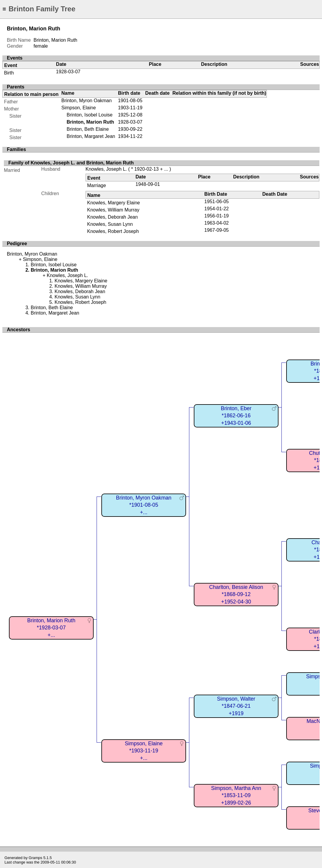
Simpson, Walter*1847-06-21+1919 (236, 706)
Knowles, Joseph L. (106, 169)
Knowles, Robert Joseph (113, 231)
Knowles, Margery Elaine (113, 203)
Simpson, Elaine (79, 108)
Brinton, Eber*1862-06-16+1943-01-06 (236, 416)
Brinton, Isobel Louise (89, 115)
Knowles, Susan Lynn (110, 224)
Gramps (35, 858)
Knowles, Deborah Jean (112, 217)
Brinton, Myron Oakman (87, 101)
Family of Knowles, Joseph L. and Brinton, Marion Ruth (71, 163)
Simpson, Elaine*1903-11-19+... (144, 751)
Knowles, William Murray (113, 210)
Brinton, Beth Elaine (88, 129)
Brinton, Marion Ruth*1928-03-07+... (51, 628)
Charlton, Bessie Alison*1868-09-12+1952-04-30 (236, 594)
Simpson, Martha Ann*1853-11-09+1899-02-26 (236, 795)
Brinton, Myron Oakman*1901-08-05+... (144, 505)
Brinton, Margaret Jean (91, 136)
